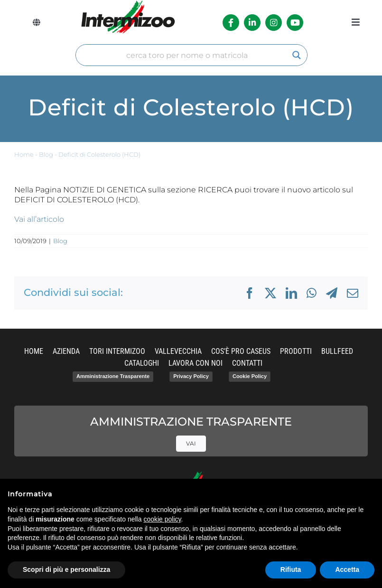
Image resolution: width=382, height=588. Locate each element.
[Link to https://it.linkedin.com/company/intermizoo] (252, 23)
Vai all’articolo (39, 219)
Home (24, 155)
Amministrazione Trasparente (113, 376)
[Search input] (187, 55)
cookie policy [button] (162, 519)
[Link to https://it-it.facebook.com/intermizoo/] (231, 23)
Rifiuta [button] (291, 569)
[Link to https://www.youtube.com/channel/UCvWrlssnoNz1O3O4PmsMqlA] (295, 23)
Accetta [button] (347, 569)
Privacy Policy (191, 376)
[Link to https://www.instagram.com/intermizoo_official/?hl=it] (274, 23)
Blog (46, 155)
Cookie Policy (250, 376)
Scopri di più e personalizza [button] (66, 569)
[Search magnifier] (297, 55)
